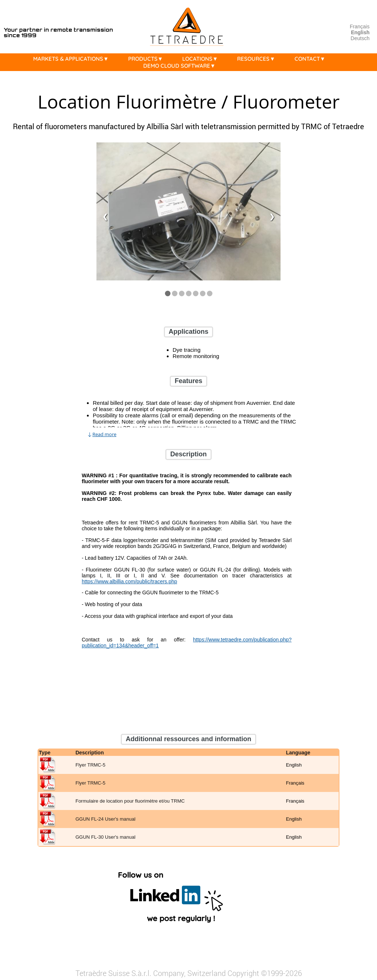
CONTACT (312, 59)
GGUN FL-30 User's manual (105, 837)
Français (360, 26)
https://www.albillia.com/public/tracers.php (129, 581)
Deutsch (360, 38)
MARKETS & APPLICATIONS (73, 59)
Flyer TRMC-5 (90, 765)
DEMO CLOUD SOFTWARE (181, 66)
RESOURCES (258, 59)
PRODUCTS (147, 59)
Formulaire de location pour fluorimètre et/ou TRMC (130, 801)
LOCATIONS (202, 59)
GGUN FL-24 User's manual (105, 819)
